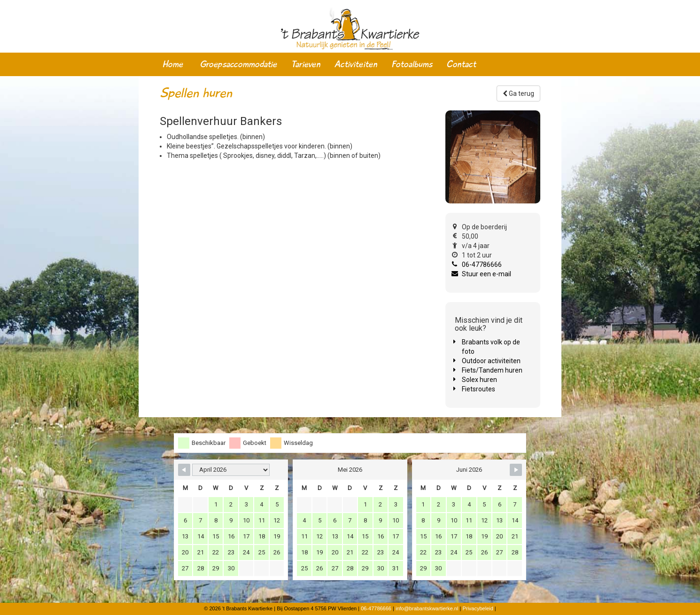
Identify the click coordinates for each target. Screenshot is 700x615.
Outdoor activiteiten (491, 361)
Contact (461, 64)
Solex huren (479, 380)
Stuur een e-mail (486, 274)
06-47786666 (482, 265)
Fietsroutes (478, 389)
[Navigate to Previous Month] (184, 470)
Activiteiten (356, 64)
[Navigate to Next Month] (516, 470)
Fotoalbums (412, 64)
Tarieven (306, 64)
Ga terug (518, 93)
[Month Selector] (231, 470)
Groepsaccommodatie (238, 64)
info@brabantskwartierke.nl (427, 608)
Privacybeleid (478, 608)
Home (173, 64)
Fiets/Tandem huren (492, 370)
